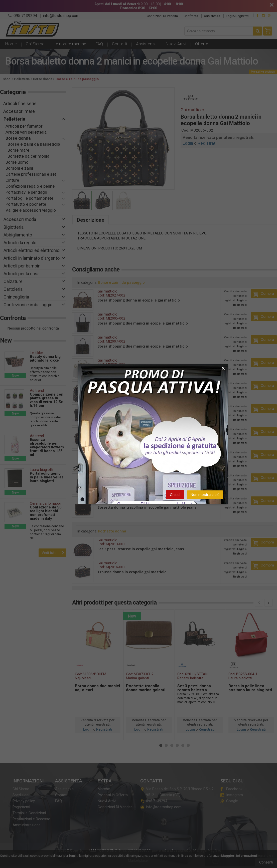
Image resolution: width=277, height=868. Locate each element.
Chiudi (175, 495)
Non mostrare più (205, 495)
